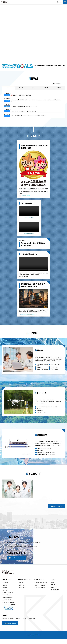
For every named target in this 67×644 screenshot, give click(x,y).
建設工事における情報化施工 (43, 366)
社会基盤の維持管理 (55, 366)
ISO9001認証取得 (7, 600)
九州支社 (24, 623)
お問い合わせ (47, 563)
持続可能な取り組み (8, 605)
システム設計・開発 (41, 414)
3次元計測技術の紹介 (29, 233)
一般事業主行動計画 (8, 602)
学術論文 (53, 585)
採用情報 (46, 88)
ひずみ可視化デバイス (29, 254)
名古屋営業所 (32, 623)
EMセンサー (44, 453)
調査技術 (39, 411)
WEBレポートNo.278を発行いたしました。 (22, 95)
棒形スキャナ (41, 455)
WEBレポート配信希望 (40, 590)
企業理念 (5, 590)
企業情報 (5, 593)
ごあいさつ (6, 588)
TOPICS (21, 88)
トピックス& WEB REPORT (41, 588)
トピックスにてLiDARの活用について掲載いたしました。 (24, 111)
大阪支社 (18, 623)
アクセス (53, 590)
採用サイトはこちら (57, 511)
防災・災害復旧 (54, 369)
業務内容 (21, 588)
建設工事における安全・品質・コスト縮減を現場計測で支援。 (34, 285)
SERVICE (24, 584)
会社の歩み (6, 595)
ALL (8, 88)
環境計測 (39, 369)
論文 (33, 88)
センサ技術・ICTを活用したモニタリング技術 (47, 409)
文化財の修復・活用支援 (43, 371)
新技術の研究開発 (54, 371)
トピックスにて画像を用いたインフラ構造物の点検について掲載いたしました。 (29, 116)
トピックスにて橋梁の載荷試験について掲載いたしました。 (24, 106)
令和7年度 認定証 (26, 196)
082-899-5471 (50, 558)
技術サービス (22, 590)
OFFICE (5, 620)
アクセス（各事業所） (8, 597)
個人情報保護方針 (55, 595)
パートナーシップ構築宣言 (9, 612)
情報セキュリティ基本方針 (9, 607)
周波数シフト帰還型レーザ (47, 459)
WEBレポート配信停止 (40, 593)
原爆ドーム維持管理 (29, 217)
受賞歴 (53, 587)
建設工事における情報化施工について (28, 314)
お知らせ (59, 88)
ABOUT (7, 584)
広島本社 (5, 623)
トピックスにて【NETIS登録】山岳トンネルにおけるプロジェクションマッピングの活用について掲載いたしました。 (36, 101)
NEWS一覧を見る (56, 83)
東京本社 (12, 623)
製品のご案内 (22, 593)
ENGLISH (59, 2)
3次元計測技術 (40, 413)
